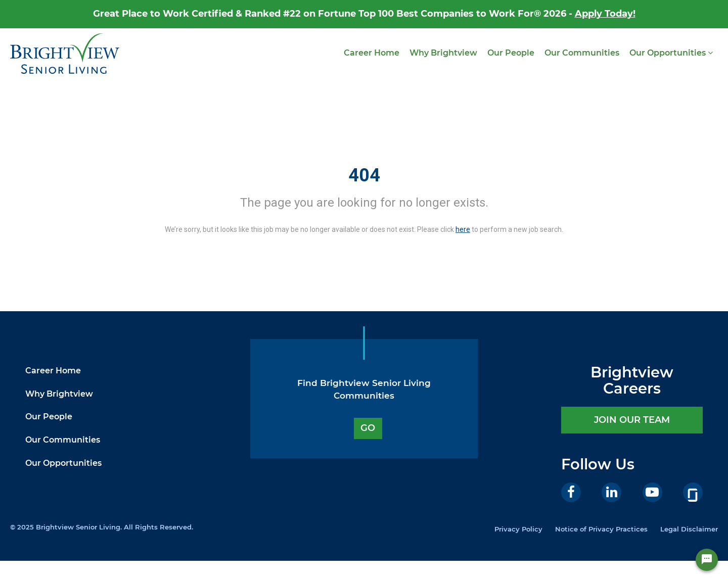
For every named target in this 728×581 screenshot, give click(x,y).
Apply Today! (605, 14)
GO (368, 428)
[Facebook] (571, 492)
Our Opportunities (671, 53)
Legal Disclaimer (689, 529)
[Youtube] (652, 492)
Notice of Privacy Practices (601, 529)
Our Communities (582, 53)
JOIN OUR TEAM (632, 420)
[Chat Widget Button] (707, 560)
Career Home (372, 53)
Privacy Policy (518, 529)
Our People (511, 53)
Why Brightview (443, 53)
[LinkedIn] (611, 492)
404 (364, 175)
